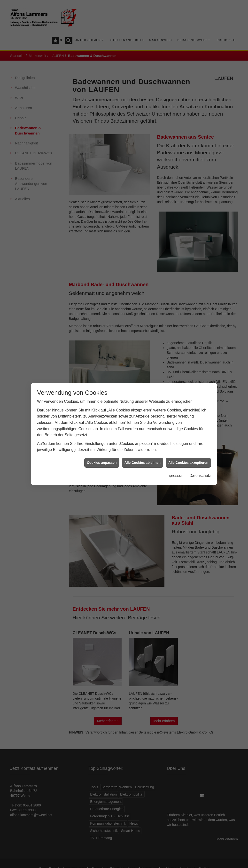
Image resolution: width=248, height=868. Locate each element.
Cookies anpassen (102, 443)
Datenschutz (200, 456)
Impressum (175, 456)
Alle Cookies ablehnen (143, 443)
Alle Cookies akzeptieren (188, 443)
